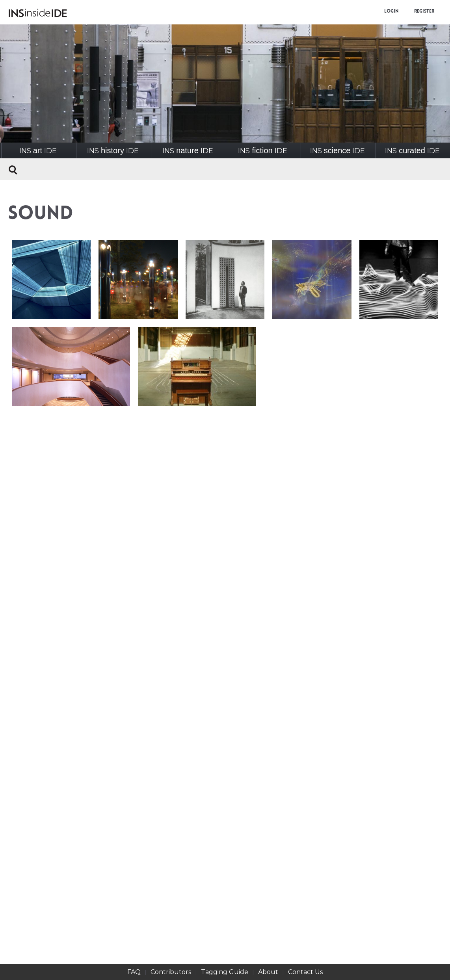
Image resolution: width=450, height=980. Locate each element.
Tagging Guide (225, 972)
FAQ (134, 972)
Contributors (171, 972)
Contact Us (305, 972)
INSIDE (38, 151)
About (268, 972)
